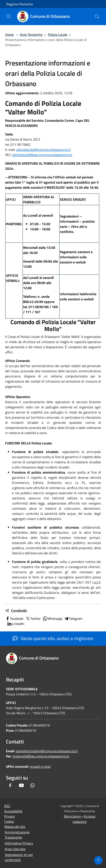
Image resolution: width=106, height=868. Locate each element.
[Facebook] (10, 785)
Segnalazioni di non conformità (19, 857)
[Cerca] (97, 17)
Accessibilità (13, 811)
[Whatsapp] (32, 785)
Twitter (33, 619)
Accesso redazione (84, 819)
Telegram (73, 619)
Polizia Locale (58, 35)
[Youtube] (21, 785)
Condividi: (16, 611)
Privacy (10, 816)
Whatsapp (52, 619)
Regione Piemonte (20, 4)
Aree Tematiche (31, 35)
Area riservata (15, 849)
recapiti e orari (40, 766)
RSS (7, 806)
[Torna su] (98, 860)
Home (9, 35)
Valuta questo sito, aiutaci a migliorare (53, 638)
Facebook (14, 619)
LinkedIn (16, 624)
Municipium (72, 816)
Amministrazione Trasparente (17, 835)
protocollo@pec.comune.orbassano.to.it (41, 756)
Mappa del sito (15, 827)
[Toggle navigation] (9, 16)
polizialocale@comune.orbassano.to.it (43, 150)
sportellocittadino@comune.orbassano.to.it (47, 751)
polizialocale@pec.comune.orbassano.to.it (42, 155)
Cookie (9, 821)
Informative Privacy (19, 843)
